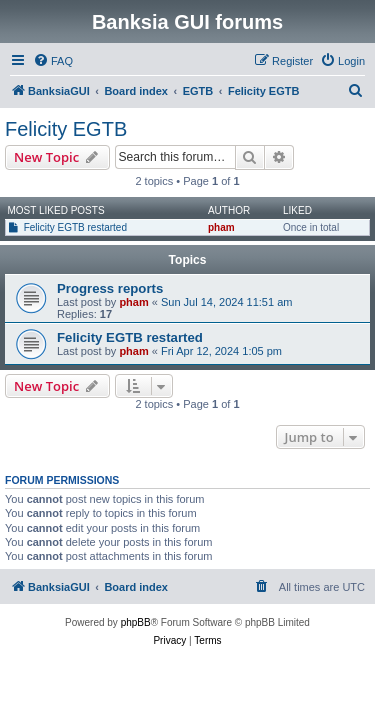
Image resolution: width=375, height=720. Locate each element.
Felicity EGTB (66, 129)
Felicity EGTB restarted (75, 227)
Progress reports (110, 288)
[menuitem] (53, 61)
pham (221, 227)
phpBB (136, 622)
